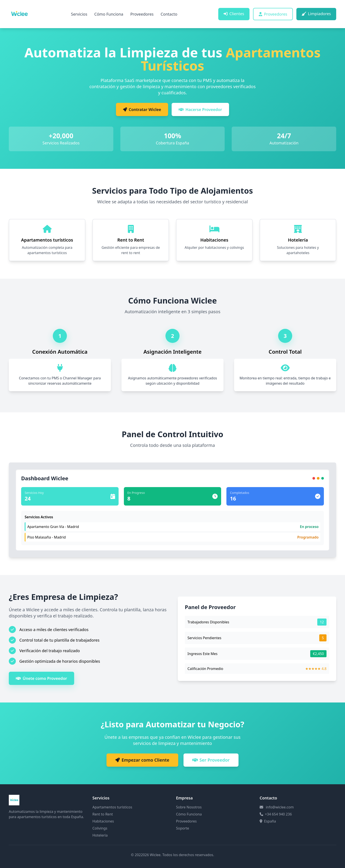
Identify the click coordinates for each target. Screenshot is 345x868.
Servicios (79, 14)
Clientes (234, 14)
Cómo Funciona (109, 14)
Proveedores (142, 14)
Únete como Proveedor (41, 678)
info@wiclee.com (280, 807)
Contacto (169, 14)
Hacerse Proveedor (200, 109)
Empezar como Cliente (142, 760)
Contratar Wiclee (142, 109)
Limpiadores (316, 14)
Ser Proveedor (211, 760)
